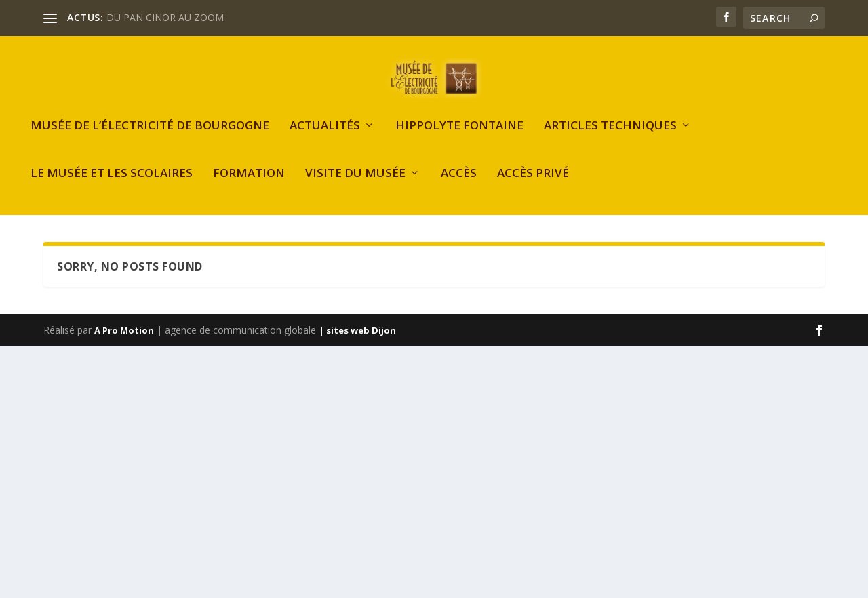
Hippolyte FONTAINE (459, 159)
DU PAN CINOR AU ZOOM (165, 17)
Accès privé (533, 206)
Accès (459, 206)
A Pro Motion (124, 363)
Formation (249, 206)
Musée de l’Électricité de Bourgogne (150, 159)
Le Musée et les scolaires (112, 206)
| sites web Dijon (357, 363)
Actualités (325, 159)
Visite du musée (355, 206)
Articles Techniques (610, 159)
